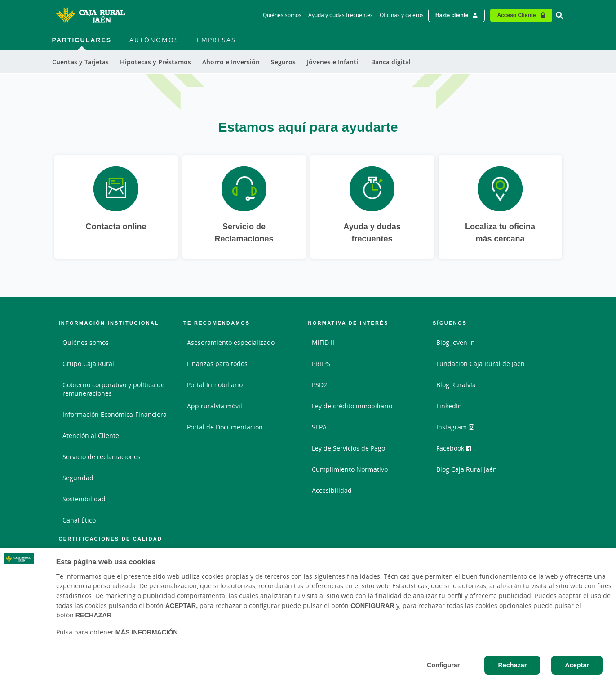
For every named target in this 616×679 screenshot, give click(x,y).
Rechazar (512, 665)
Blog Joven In (456, 342)
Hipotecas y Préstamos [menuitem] (155, 62)
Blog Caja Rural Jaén (467, 469)
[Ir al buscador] (559, 15)
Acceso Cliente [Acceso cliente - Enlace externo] (516, 15)
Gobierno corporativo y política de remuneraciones (113, 389)
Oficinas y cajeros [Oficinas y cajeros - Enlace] (402, 15)
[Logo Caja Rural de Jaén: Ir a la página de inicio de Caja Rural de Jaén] (90, 15)
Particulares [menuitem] (82, 40)
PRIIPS (321, 364)
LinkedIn (449, 406)
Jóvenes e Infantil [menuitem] (333, 62)
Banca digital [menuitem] (391, 62)
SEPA (319, 427)
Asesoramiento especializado (231, 342)
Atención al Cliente (91, 436)
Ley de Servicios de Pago (348, 448)
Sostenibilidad (84, 499)
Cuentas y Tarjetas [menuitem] (80, 62)
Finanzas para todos (217, 364)
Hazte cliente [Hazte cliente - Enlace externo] (452, 15)
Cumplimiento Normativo (350, 469)
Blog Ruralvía (456, 385)
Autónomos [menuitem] (154, 40)
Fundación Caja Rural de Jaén (481, 364)
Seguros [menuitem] (283, 62)
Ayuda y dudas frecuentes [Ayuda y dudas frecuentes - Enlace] (341, 15)
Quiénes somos (86, 342)
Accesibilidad (332, 490)
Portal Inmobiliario (215, 385)
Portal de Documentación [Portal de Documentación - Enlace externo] (225, 427)
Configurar (443, 665)
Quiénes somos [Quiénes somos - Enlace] (282, 15)
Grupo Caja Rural (88, 364)
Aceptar (577, 665)
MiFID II (323, 342)
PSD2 (319, 385)
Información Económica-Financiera (115, 414)
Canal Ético (79, 520)
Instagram (455, 427)
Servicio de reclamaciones (102, 457)
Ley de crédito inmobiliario (352, 406)
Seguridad (78, 478)
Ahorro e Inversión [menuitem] (231, 62)
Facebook (454, 448)
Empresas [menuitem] (216, 40)
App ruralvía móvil (215, 406)
